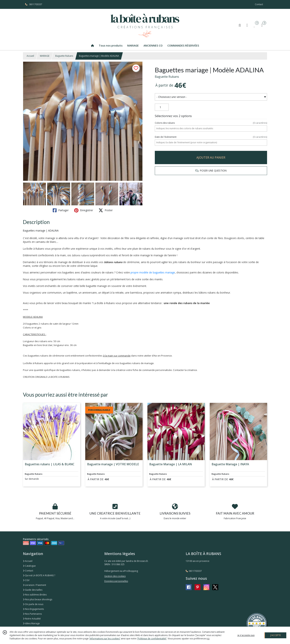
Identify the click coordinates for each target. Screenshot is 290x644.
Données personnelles (116, 581)
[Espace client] (247, 25)
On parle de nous (33, 604)
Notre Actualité (32, 619)
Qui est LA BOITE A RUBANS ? (39, 575)
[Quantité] (162, 107)
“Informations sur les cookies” (105, 639)
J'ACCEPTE (276, 635)
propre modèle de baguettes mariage (153, 272)
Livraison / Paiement (34, 585)
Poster (106, 210)
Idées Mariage (31, 623)
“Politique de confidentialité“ (152, 639)
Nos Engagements (33, 609)
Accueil (30, 56)
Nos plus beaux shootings (38, 599)
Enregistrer (84, 210)
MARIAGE (45, 56)
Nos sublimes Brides (35, 595)
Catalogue (29, 566)
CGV (26, 580)
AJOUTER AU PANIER (211, 157)
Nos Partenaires (32, 614)
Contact (259, 4)
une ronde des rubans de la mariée (187, 303)
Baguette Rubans (64, 56)
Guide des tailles (33, 590)
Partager (61, 210)
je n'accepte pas (246, 635)
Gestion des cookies (115, 576)
